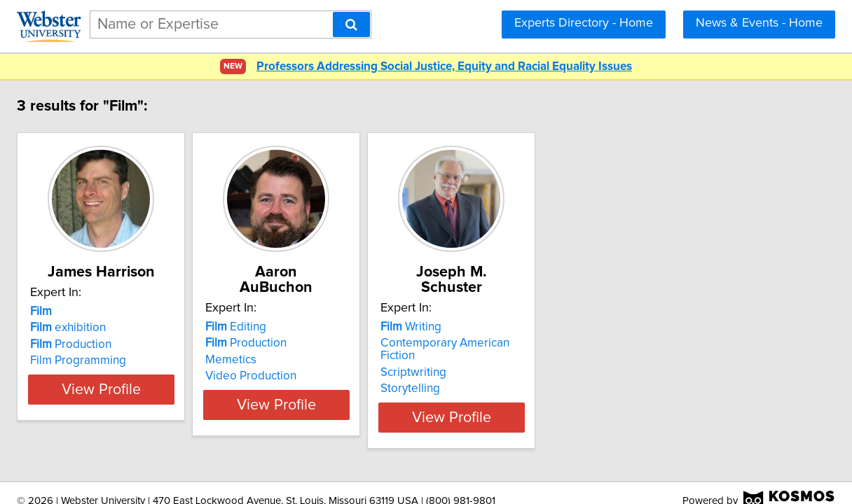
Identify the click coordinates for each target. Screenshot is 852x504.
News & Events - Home (759, 23)
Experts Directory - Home (584, 23)
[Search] (351, 24)
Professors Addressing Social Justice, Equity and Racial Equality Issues (444, 67)
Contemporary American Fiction (627, 328)
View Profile (213, 389)
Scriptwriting (577, 344)
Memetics (360, 344)
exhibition (162, 328)
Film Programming (172, 360)
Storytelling (574, 360)
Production (165, 344)
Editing (365, 311)
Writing (575, 311)
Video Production (380, 360)
